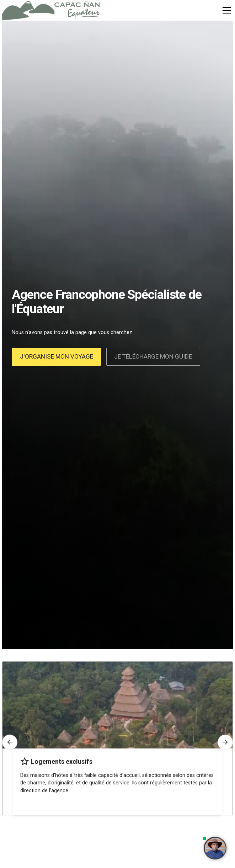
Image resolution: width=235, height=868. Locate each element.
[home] (52, 10)
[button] (226, 10)
